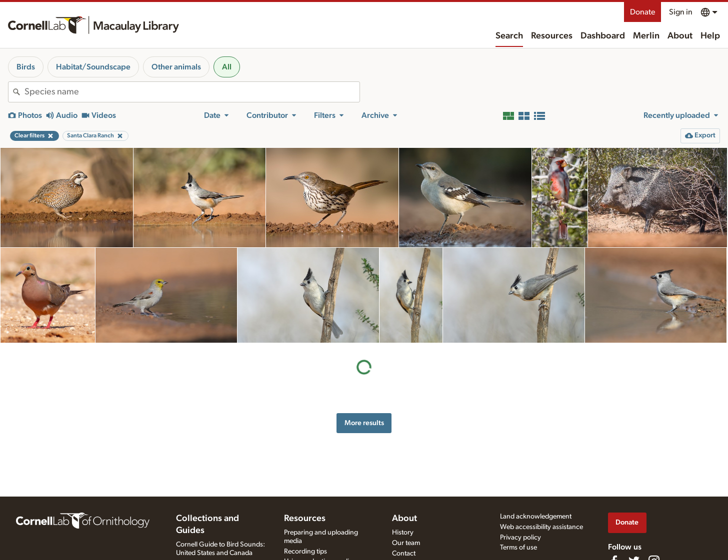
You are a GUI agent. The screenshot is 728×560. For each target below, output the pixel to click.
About (680, 36)
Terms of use (518, 548)
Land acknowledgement (536, 517)
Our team (406, 543)
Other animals (176, 67)
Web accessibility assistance (541, 527)
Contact (404, 554)
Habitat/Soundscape (93, 67)
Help (710, 36)
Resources (552, 36)
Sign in (681, 12)
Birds (26, 67)
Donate (642, 12)
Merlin (646, 36)
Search (509, 36)
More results (364, 423)
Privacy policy (520, 538)
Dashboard (603, 36)
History (403, 533)
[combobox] (192, 92)
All (227, 67)
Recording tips (305, 552)
